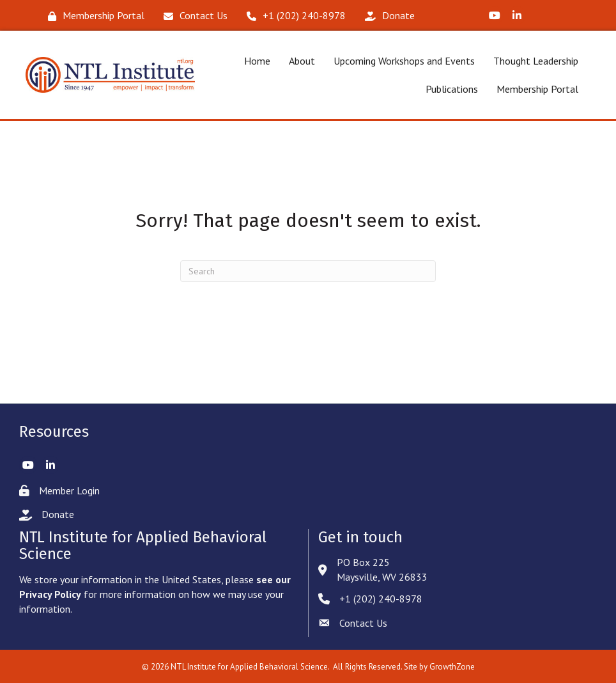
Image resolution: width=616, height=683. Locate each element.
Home (257, 61)
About (302, 61)
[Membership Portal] (93, 16)
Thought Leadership (536, 61)
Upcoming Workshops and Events (404, 61)
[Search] (308, 271)
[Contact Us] (192, 16)
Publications (452, 89)
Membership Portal (537, 89)
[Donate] (387, 16)
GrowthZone (452, 667)
